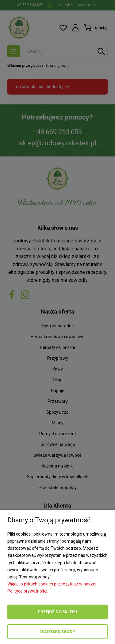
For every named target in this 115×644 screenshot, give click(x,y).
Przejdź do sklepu (58, 612)
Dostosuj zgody (58, 631)
